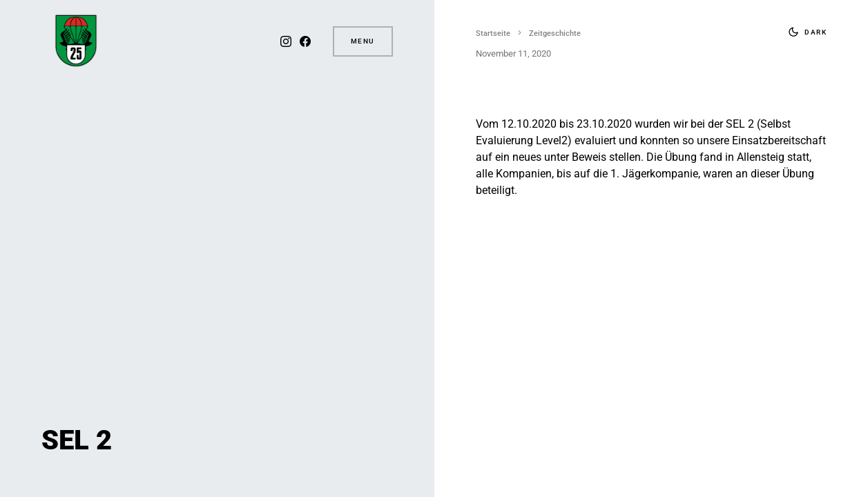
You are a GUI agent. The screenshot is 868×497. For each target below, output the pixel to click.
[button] (804, 32)
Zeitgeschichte (555, 33)
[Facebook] (305, 41)
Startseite (493, 33)
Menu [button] (363, 41)
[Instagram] (286, 41)
